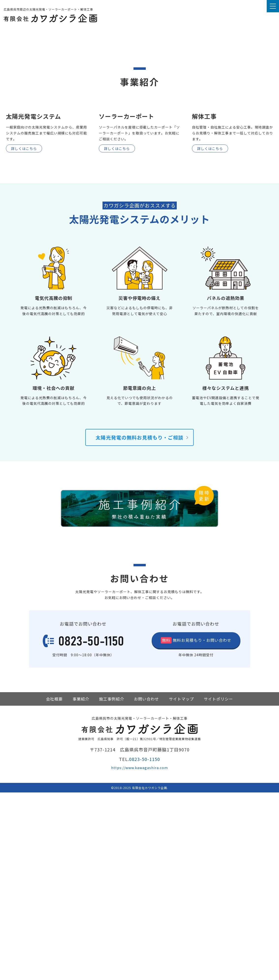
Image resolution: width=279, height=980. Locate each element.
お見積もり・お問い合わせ (201, 828)
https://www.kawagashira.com (139, 955)
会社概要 (54, 886)
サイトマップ (181, 886)
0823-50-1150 (145, 947)
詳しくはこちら (24, 336)
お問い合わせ (147, 886)
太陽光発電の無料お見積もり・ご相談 (139, 625)
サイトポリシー (218, 886)
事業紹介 (81, 886)
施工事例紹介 (112, 886)
